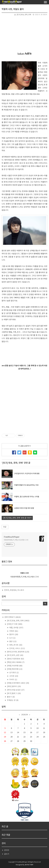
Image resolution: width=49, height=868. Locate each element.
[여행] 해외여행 (14, 669)
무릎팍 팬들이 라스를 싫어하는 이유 (26, 485)
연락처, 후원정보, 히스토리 (14, 590)
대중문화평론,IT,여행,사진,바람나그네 (16, 540)
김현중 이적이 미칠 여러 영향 (24, 508)
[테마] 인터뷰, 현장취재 (18, 652)
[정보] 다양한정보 (15, 659)
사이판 (13, 676)
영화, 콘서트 (16, 645)
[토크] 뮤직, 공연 (15, 655)
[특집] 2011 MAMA (15, 662)
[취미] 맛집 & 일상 (15, 690)
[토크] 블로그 (14, 693)
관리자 (7, 850)
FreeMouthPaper (12, 537)
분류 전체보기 (12, 617)
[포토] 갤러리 (14, 686)
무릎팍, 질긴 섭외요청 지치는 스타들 (27, 497)
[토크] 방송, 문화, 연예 (24, 15)
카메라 (13, 631)
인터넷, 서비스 (17, 648)
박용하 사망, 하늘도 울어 (13, 9)
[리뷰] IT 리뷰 (14, 624)
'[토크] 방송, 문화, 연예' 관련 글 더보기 (17, 518)
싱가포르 (14, 673)
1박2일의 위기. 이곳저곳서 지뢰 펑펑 (27, 474)
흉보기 (11, 697)
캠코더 (13, 635)
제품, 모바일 (16, 628)
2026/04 (25, 715)
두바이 (13, 680)
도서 (12, 638)
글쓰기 (7, 854)
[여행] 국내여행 (14, 666)
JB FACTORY (29, 865)
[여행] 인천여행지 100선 (18, 683)
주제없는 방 (12, 700)
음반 (13, 641)
